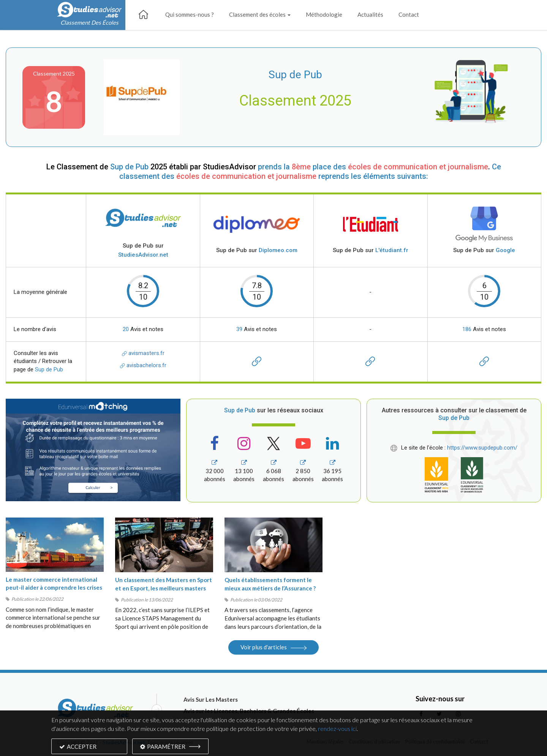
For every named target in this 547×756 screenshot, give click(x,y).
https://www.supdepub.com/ (482, 448)
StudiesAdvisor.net (124, 742)
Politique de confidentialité (435, 742)
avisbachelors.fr (143, 365)
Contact (409, 14)
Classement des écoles (260, 14)
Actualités (370, 14)
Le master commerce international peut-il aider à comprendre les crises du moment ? (54, 588)
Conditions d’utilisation (374, 742)
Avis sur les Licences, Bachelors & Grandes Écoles (249, 711)
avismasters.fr (143, 353)
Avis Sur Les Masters (211, 699)
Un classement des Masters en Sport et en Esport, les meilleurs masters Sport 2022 (164, 588)
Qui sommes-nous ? (190, 14)
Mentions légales (325, 742)
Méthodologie (324, 14)
